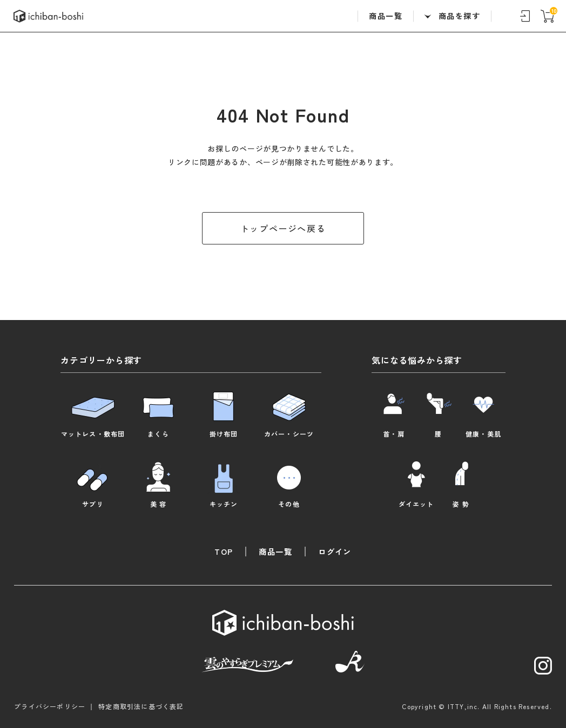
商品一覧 (386, 16)
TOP (224, 551)
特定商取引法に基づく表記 (141, 706)
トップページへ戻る (283, 228)
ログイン (335, 551)
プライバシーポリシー (50, 706)
